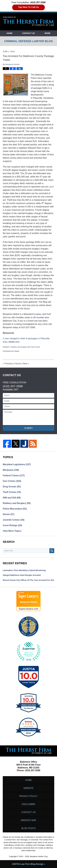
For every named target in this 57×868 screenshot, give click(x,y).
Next (26, 364)
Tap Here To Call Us (28, 7)
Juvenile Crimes (14, 520)
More (48, 33)
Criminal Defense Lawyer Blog (29, 21)
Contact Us (28, 33)
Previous (8, 364)
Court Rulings (12, 525)
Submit (28, 428)
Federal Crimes (14, 475)
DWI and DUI (12, 498)
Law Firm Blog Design (28, 864)
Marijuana (11, 470)
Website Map (28, 820)
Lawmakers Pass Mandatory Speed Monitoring (24, 570)
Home (9, 33)
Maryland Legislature (17, 464)
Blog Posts (28, 828)
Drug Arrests (12, 487)
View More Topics (12, 531)
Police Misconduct (15, 509)
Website (28, 788)
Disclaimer (29, 804)
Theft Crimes (35, 347)
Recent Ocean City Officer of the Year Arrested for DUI (28, 580)
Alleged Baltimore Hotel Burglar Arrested (22, 575)
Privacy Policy (29, 796)
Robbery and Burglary (19, 347)
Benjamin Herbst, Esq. (39, 856)
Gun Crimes (12, 481)
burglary (38, 314)
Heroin (9, 514)
